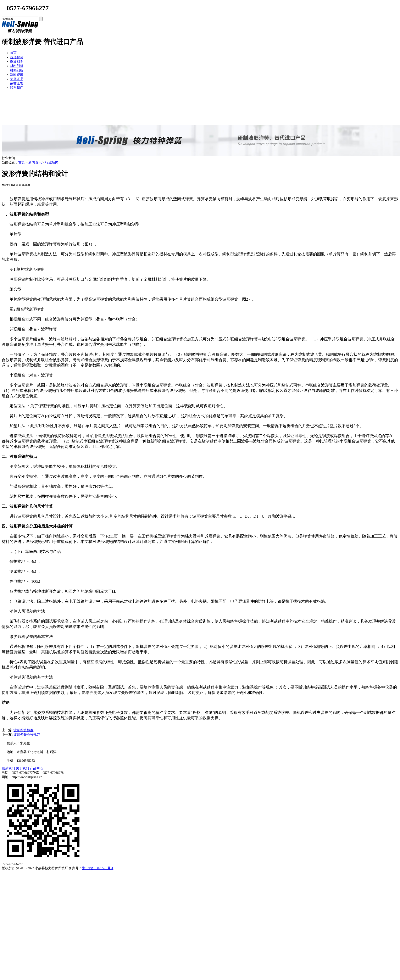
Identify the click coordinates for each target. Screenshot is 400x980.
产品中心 (37, 768)
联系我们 (17, 88)
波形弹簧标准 (23, 730)
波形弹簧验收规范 (27, 734)
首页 (13, 53)
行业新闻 (52, 162)
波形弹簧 (17, 57)
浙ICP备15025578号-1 (98, 868)
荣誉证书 (17, 79)
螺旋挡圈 (17, 62)
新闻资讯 (17, 75)
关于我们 (22, 768)
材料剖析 (17, 66)
